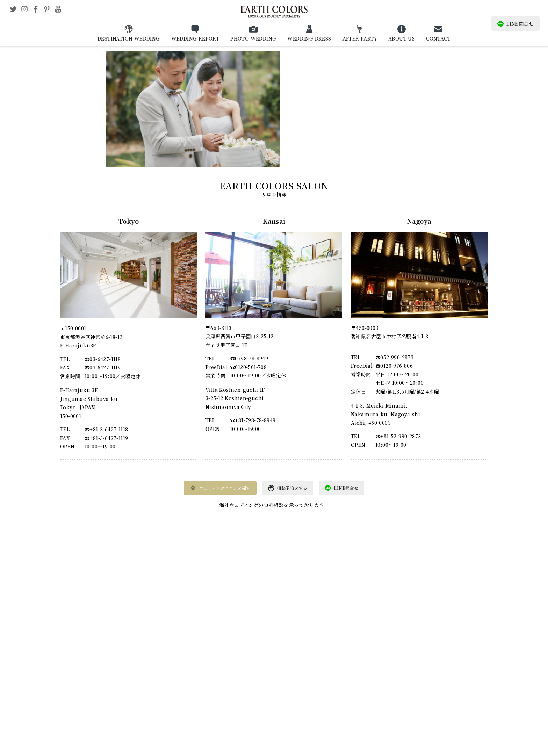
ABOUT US (402, 38)
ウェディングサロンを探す (220, 488)
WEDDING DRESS (309, 38)
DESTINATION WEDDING (129, 38)
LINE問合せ (515, 24)
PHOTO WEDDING (253, 38)
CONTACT (438, 38)
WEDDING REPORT (195, 38)
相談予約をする (288, 488)
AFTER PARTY (360, 38)
